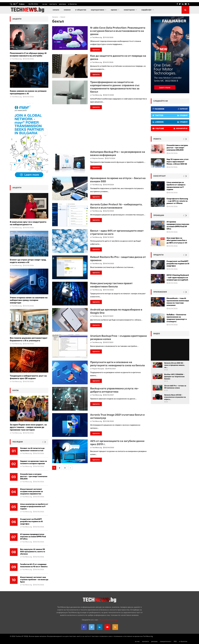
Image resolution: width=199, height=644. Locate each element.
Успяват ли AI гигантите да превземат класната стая (32, 449)
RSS (175, 641)
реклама (62, 4)
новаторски (129, 10)
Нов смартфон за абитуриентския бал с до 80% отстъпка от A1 (177, 240)
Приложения (160, 292)
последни (18, 442)
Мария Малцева (98, 369)
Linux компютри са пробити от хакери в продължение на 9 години (34, 506)
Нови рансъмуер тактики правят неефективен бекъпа (111, 285)
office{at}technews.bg (108, 620)
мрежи (114, 10)
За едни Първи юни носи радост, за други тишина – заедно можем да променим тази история (28, 427)
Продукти (158, 255)
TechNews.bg (97, 37)
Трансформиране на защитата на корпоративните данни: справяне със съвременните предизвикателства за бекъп (115, 87)
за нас (45, 4)
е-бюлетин (72, 4)
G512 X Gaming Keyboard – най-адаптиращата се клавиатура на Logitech (178, 277)
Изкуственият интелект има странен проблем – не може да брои (34, 580)
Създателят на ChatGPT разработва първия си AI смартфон (31, 521)
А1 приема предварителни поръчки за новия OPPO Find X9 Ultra (33, 537)
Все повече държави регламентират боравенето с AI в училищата (29, 339)
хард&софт (146, 10)
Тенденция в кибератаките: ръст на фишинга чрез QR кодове (28, 377)
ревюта (157, 139)
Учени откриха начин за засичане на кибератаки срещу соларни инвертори (29, 300)
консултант (160, 176)
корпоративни (98, 10)
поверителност (166, 641)
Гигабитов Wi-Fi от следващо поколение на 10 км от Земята (34, 565)
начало (56, 10)
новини (67, 10)
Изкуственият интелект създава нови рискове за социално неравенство (31, 491)
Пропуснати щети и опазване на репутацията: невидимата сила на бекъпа (118, 364)
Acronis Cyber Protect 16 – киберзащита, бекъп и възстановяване (116, 206)
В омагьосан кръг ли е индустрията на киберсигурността (28, 223)
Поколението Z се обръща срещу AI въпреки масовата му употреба (28, 54)
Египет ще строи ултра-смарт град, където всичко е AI (28, 261)
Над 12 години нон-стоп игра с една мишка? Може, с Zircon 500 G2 (178, 162)
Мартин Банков (98, 158)
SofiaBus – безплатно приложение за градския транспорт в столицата (177, 318)
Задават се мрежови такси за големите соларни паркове (34, 462)
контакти (53, 4)
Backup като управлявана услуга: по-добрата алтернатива (114, 390)
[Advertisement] (100, 130)
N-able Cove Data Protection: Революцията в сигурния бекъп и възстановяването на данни (118, 31)
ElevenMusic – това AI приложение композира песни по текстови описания (178, 302)
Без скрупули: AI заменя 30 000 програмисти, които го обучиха (33, 552)
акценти (17, 19)
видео (157, 334)
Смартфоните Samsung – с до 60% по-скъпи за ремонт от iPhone (177, 201)
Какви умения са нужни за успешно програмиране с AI (28, 92)
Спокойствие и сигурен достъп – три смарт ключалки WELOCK (34, 476)
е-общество (81, 10)
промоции (159, 215)
